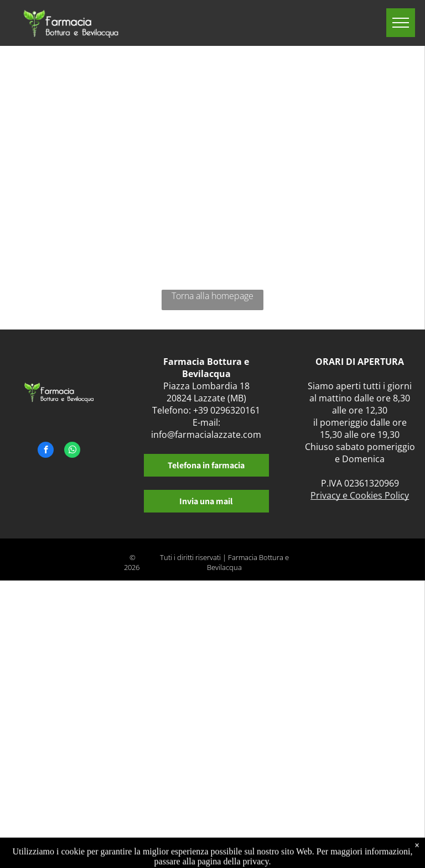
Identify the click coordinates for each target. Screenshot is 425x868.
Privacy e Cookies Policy (360, 495)
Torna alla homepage (212, 296)
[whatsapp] (72, 451)
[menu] (401, 23)
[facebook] (46, 451)
